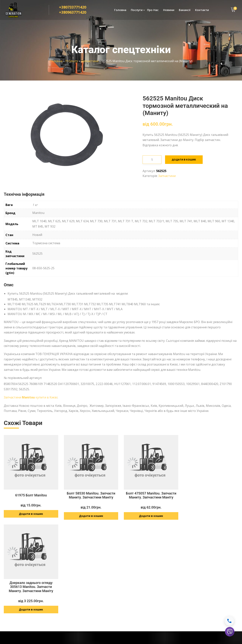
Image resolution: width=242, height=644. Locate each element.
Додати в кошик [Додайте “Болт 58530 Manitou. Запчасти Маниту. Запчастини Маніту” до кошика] (91, 518)
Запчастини (90, 61)
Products (72, 61)
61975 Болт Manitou (31, 497)
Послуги (137, 11)
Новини (169, 11)
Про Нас (153, 11)
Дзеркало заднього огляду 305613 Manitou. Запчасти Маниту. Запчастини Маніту (211, 497)
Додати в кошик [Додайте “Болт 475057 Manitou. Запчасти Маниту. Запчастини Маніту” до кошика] (151, 518)
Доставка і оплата (200, 578)
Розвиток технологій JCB (90, 604)
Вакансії (185, 11)
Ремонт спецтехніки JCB (89, 578)
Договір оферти (199, 591)
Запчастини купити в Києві (31, 397)
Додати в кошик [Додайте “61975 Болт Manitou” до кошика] (31, 516)
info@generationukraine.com (149, 608)
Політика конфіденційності (206, 585)
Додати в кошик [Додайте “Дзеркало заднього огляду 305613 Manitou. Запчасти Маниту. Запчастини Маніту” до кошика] (211, 520)
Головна (120, 11)
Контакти (202, 11)
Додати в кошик (184, 160)
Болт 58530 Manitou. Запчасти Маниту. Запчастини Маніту (91, 497)
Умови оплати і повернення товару (211, 598)
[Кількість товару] (152, 160)
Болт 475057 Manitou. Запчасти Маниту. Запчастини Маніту (151, 497)
